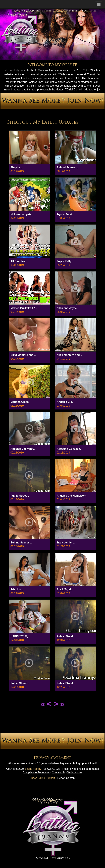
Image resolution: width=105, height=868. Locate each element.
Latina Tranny (33, 769)
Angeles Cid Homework (72, 496)
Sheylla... (16, 167)
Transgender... (66, 543)
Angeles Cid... (65, 402)
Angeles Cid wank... (23, 449)
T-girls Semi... (65, 214)
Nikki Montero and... (23, 355)
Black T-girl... (65, 589)
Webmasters (75, 772)
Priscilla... (17, 589)
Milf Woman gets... (22, 214)
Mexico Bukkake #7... (24, 308)
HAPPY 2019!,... (20, 636)
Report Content (66, 778)
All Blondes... (19, 261)
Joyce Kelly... (65, 261)
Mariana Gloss (20, 402)
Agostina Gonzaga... (69, 449)
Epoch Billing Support (42, 778)
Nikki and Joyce (67, 308)
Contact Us (59, 772)
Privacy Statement (52, 758)
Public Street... (20, 496)
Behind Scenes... (67, 167)
